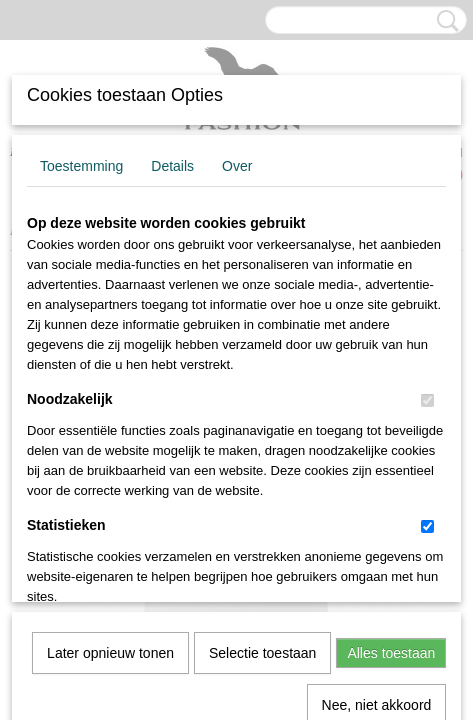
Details (172, 166)
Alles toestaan (391, 431)
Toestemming (81, 166)
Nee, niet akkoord (377, 483)
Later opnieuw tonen (110, 431)
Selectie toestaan (262, 431)
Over (237, 166)
